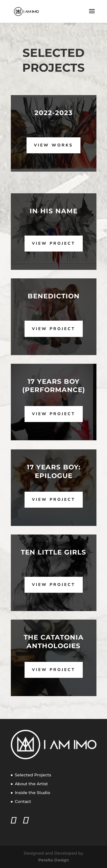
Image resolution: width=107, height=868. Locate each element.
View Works (53, 145)
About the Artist (31, 784)
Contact (23, 801)
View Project (54, 243)
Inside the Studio (33, 793)
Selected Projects (33, 775)
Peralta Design (54, 860)
